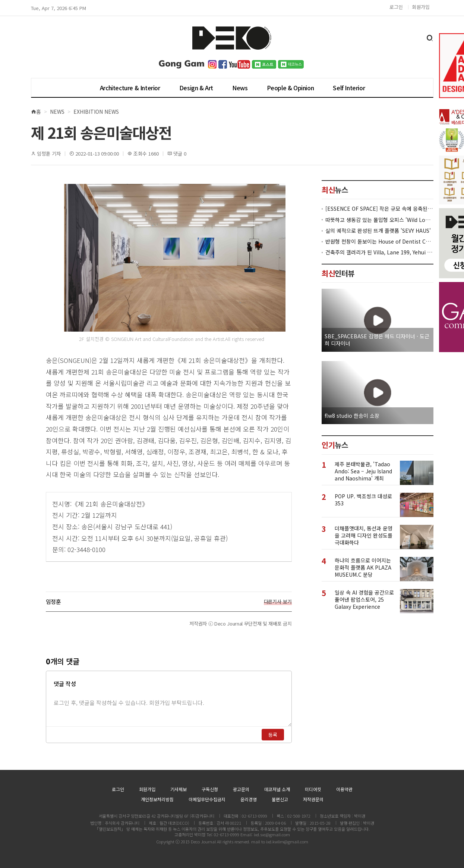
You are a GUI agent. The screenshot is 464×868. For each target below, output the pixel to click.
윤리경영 (249, 799)
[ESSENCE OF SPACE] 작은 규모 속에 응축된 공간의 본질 (379, 209)
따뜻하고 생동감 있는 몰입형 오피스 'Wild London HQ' (379, 220)
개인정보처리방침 (157, 799)
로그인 (396, 7)
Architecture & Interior (130, 88)
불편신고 (280, 799)
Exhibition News (96, 112)
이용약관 (344, 789)
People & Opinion (291, 88)
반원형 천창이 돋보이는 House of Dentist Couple (379, 242)
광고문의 (241, 789)
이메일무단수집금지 (207, 799)
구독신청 (210, 789)
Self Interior (349, 88)
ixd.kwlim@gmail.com (287, 842)
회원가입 (421, 7)
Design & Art (196, 88)
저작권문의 (313, 799)
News (240, 88)
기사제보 (179, 789)
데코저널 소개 (277, 789)
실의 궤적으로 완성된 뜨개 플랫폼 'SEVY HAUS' (378, 231)
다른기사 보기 (278, 602)
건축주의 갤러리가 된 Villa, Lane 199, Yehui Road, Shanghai (379, 252)
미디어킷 (313, 789)
